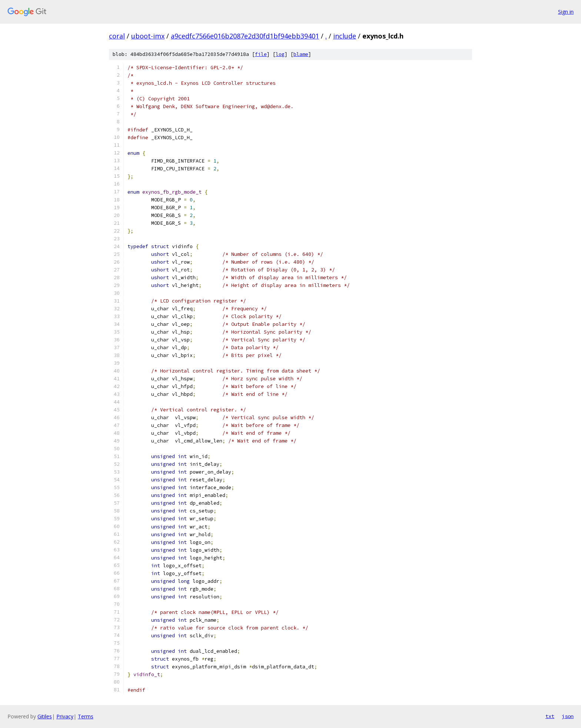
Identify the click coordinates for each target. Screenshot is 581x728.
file (261, 54)
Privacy (65, 716)
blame (301, 54)
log (280, 54)
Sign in (566, 12)
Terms (86, 716)
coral (117, 36)
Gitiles (45, 716)
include (345, 36)
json (568, 716)
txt (550, 716)
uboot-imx (148, 36)
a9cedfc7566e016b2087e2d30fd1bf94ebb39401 (245, 36)
